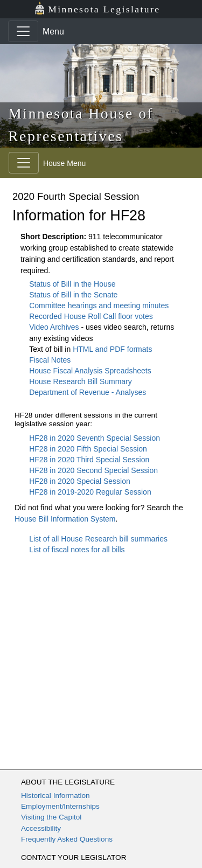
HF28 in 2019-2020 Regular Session (90, 492)
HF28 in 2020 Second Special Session (93, 470)
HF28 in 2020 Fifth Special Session (88, 449)
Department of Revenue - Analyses (88, 392)
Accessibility (41, 828)
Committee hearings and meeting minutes (99, 305)
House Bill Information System (65, 519)
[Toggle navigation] (23, 31)
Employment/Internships (60, 806)
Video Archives (55, 327)
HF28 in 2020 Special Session (80, 481)
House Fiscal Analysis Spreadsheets (90, 371)
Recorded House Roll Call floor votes (91, 316)
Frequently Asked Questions (67, 839)
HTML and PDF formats (112, 349)
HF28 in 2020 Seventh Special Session (95, 438)
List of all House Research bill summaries (98, 539)
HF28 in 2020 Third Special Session (89, 460)
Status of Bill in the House (72, 284)
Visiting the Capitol (51, 817)
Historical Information (55, 796)
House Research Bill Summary (81, 381)
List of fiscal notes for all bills (77, 550)
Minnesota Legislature (97, 8)
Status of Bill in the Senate (73, 295)
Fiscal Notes (50, 360)
